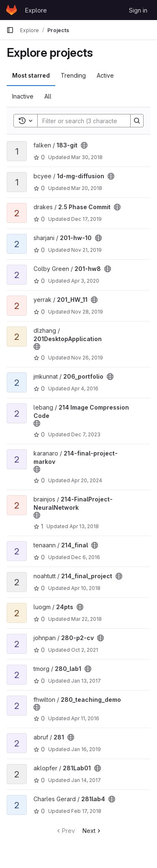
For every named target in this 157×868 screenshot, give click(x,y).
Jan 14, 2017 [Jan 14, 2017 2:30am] (86, 780)
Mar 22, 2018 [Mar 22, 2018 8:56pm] (86, 619)
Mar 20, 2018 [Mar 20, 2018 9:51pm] (87, 188)
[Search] (93, 121)
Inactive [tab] (23, 96)
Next (92, 831)
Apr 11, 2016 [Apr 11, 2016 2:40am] (85, 718)
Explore (36, 10)
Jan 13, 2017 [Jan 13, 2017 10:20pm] (86, 681)
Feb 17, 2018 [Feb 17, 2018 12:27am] (86, 811)
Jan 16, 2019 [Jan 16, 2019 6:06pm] (86, 749)
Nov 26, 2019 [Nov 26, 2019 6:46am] (87, 358)
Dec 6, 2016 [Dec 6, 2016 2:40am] (86, 557)
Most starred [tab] (31, 75)
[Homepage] (12, 10)
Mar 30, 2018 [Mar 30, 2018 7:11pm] (87, 157)
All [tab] (48, 96)
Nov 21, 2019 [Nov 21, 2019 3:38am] (86, 250)
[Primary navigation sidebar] (10, 30)
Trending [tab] (73, 75)
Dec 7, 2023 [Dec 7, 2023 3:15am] (86, 434)
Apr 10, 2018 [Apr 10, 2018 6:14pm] (86, 588)
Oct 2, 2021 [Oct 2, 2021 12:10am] (85, 650)
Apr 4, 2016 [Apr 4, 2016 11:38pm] (85, 388)
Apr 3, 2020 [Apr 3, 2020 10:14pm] (85, 281)
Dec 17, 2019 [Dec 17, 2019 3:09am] (86, 219)
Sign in (138, 10)
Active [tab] (105, 75)
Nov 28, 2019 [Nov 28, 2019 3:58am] (87, 312)
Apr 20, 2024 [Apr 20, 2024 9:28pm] (87, 480)
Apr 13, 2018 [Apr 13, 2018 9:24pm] (84, 526)
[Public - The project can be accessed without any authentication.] (84, 145)
